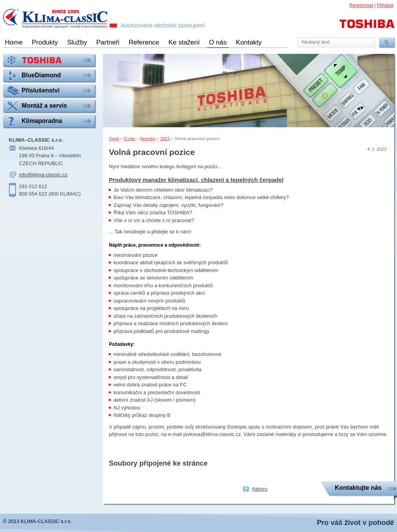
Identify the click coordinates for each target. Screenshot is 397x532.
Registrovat (361, 5)
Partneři (108, 42)
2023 (165, 139)
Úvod (114, 139)
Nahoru (260, 489)
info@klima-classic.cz (43, 175)
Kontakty (249, 42)
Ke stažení (184, 42)
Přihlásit (385, 5)
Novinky (148, 139)
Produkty (45, 42)
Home (14, 42)
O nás (218, 42)
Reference (144, 42)
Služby (77, 42)
